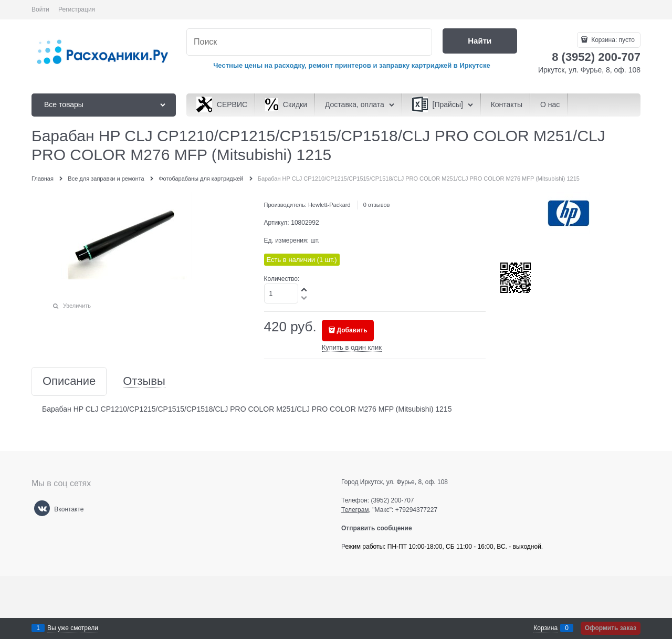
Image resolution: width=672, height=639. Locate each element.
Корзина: (612, 40)
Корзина (545, 628)
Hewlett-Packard (329, 205)
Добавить (352, 330)
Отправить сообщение (381, 528)
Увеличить (77, 306)
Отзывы (144, 381)
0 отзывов (377, 205)
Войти (40, 9)
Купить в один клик (352, 347)
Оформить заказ (611, 628)
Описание (69, 381)
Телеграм (355, 510)
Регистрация (77, 9)
